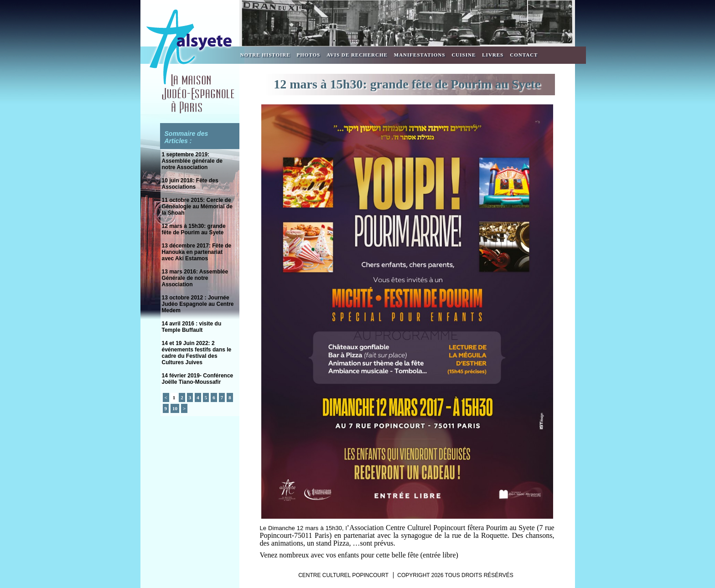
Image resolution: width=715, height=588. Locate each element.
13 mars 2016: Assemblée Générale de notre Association (195, 278)
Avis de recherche (357, 55)
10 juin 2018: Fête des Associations (190, 184)
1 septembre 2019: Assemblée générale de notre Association (192, 161)
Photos (309, 55)
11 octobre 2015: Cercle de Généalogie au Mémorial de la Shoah (197, 206)
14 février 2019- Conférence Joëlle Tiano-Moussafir (198, 379)
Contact (524, 55)
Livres (493, 55)
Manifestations (420, 55)
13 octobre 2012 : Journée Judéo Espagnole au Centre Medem (198, 304)
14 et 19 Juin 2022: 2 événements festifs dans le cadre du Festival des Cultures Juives (197, 353)
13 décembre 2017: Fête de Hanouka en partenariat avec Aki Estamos (197, 252)
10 (175, 408)
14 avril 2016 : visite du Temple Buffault (192, 327)
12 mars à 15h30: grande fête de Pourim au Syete (194, 229)
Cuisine (464, 55)
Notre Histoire (265, 55)
